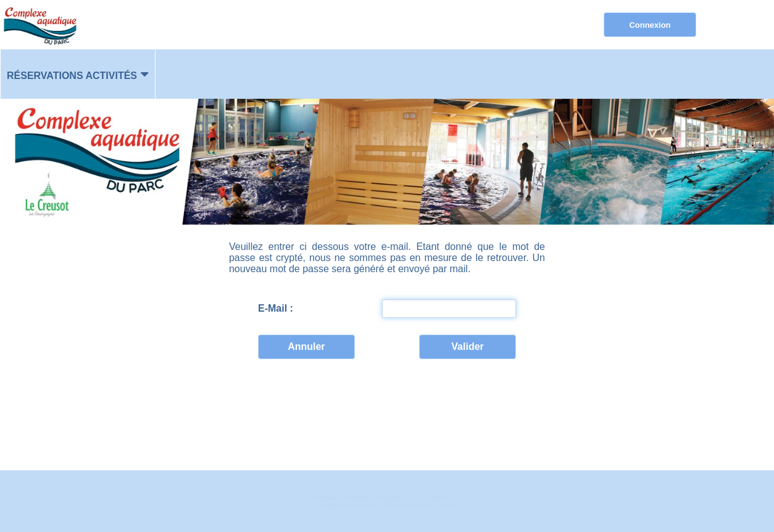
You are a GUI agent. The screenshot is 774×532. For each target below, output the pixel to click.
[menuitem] (78, 74)
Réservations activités (72, 76)
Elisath (360, 498)
